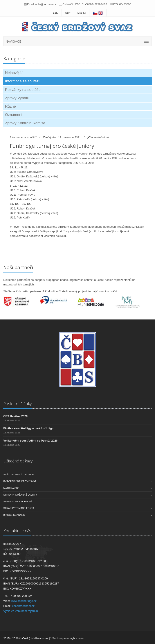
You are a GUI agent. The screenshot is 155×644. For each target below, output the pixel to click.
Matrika (82, 13)
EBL (55, 13)
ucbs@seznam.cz (46, 4)
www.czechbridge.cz (24, 601)
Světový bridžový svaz (19, 474)
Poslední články (17, 404)
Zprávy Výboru (17, 98)
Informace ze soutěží (22, 81)
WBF (68, 13)
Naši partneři (18, 267)
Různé (10, 106)
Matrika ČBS (11, 488)
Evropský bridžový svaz (20, 481)
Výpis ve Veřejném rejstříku (21, 611)
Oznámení (14, 115)
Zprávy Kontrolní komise (25, 123)
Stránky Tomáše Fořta (19, 508)
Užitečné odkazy (18, 461)
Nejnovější (14, 73)
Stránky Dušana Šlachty (20, 495)
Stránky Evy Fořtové (18, 501)
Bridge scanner (14, 515)
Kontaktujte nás (17, 531)
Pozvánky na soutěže (23, 90)
